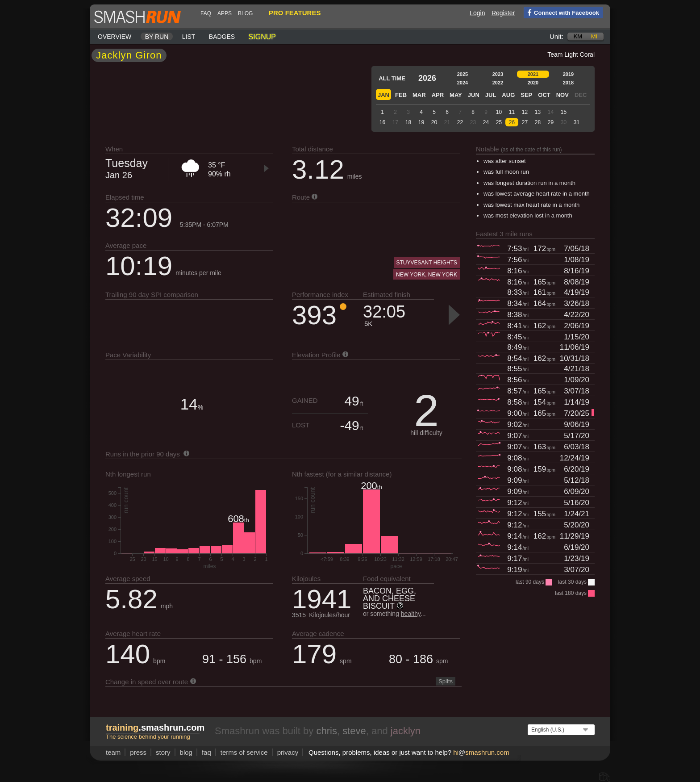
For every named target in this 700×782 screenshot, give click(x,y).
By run (157, 37)
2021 (533, 74)
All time (392, 78)
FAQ (206, 13)
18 (408, 122)
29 (551, 122)
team (113, 752)
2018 (568, 83)
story (163, 752)
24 (486, 122)
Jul (491, 95)
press (138, 752)
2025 (462, 74)
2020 (533, 83)
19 (421, 122)
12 (525, 112)
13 (538, 112)
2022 (498, 83)
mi (594, 36)
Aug (508, 95)
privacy (288, 752)
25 (499, 122)
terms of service (244, 752)
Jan (383, 95)
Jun (474, 95)
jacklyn (406, 731)
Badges (222, 37)
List (189, 37)
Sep (526, 95)
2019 (568, 74)
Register (503, 13)
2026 (427, 78)
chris (326, 731)
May (456, 95)
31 (577, 122)
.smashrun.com (155, 728)
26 (512, 122)
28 (538, 122)
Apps (225, 13)
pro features (295, 13)
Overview (115, 37)
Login (477, 13)
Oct (544, 95)
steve (354, 731)
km (578, 36)
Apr (438, 95)
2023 (498, 74)
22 (460, 122)
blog (245, 13)
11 (512, 112)
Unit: (556, 36)
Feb (401, 95)
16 (382, 122)
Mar (419, 95)
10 (499, 112)
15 (564, 112)
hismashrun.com (481, 752)
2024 (462, 83)
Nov (562, 95)
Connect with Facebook (561, 12)
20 (434, 122)
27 (525, 122)
